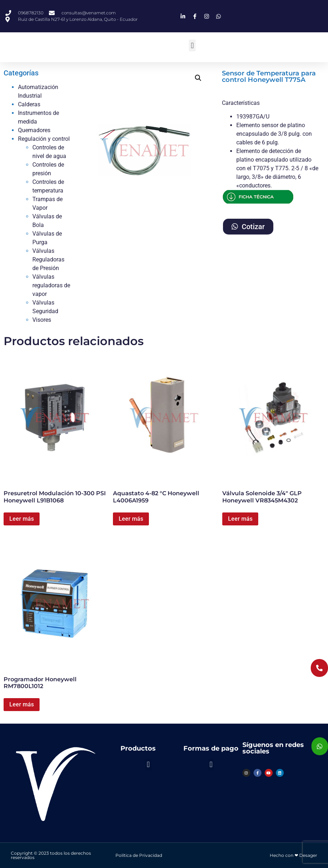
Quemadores (34, 130)
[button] (192, 45)
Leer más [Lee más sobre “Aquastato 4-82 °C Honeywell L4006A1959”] (131, 519)
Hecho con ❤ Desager (293, 855)
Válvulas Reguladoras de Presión (48, 259)
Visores (42, 320)
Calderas (29, 104)
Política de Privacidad (139, 855)
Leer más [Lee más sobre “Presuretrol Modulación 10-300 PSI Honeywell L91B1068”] (22, 519)
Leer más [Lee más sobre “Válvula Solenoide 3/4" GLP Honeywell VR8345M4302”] (240, 519)
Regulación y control (44, 139)
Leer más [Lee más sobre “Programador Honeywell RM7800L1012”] (22, 704)
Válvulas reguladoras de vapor (51, 285)
